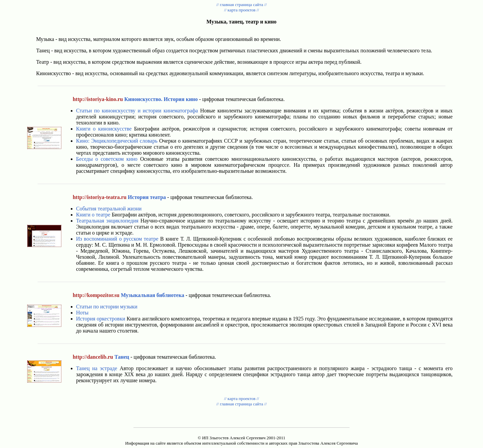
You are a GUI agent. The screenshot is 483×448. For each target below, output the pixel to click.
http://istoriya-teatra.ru (100, 197)
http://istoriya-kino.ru (98, 99)
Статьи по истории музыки (107, 307)
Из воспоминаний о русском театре (117, 239)
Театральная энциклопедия (107, 221)
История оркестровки (101, 319)
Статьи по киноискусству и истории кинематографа (137, 111)
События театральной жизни (109, 209)
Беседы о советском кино (107, 159)
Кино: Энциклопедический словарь (117, 141)
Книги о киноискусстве (104, 129)
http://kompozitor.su (96, 295)
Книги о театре (93, 215)
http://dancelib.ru (93, 357)
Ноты (82, 313)
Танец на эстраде (97, 368)
